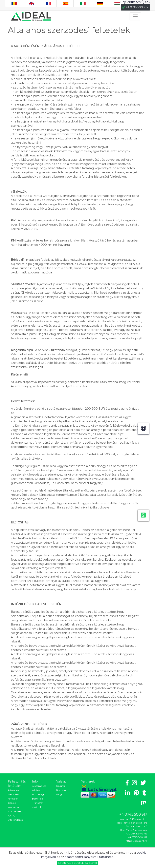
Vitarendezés (15, 820)
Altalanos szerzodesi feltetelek (14, 794)
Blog (59, 794)
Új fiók (146, 2)
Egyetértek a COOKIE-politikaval (78, 863)
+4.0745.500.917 (135, 7)
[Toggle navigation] (135, 16)
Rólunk (61, 786)
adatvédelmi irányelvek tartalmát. (89, 857)
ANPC (12, 816)
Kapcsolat (62, 790)
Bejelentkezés (130, 2)
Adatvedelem (16, 811)
